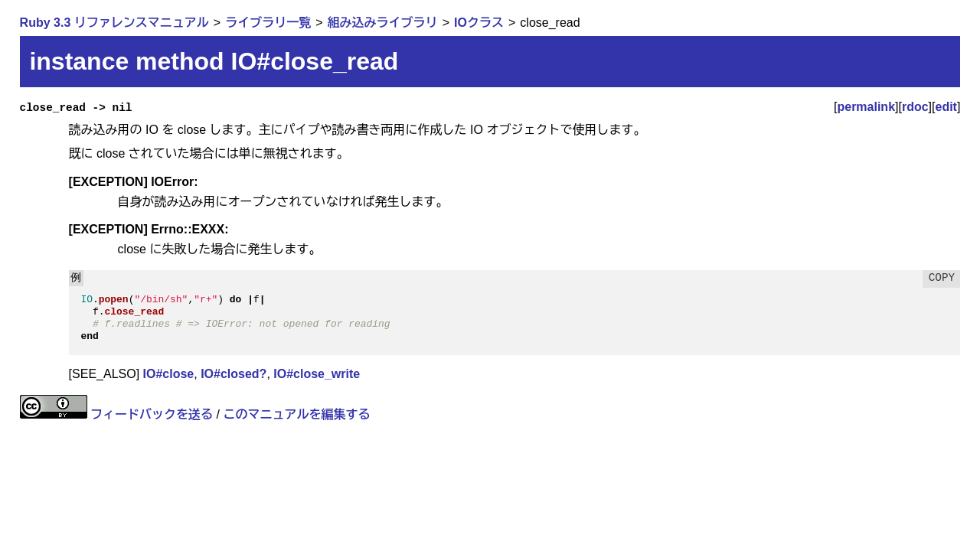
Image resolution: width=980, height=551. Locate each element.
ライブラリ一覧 (268, 23)
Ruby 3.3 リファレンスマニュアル (114, 23)
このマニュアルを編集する (296, 414)
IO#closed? (234, 374)
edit (946, 107)
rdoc (915, 107)
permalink (866, 107)
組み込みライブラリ (383, 23)
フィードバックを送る (152, 414)
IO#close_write (317, 374)
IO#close (169, 374)
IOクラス (479, 23)
